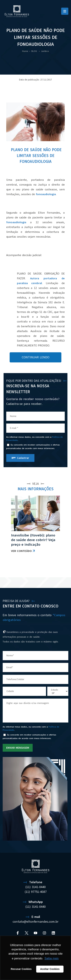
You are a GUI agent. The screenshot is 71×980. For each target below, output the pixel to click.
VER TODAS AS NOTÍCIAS (50, 568)
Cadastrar (23, 458)
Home (25, 51)
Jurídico (45, 51)
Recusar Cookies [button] (21, 969)
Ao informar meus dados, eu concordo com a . (35, 439)
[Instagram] (44, 933)
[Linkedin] (53, 933)
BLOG (35, 51)
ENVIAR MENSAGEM (18, 748)
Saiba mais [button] (51, 958)
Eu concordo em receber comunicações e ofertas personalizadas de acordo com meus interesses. (33, 447)
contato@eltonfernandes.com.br (36, 922)
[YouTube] (35, 933)
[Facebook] (18, 933)
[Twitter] (27, 933)
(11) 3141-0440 (35, 887)
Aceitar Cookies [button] (50, 969)
